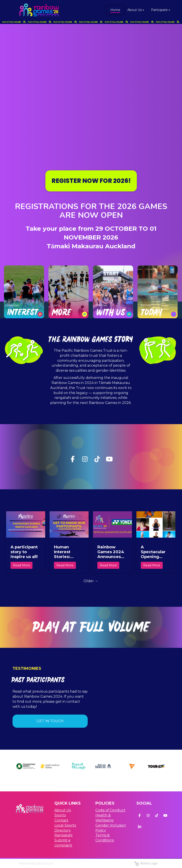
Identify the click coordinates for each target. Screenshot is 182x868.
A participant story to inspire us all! (24, 552)
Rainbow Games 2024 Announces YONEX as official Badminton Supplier (111, 552)
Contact (61, 820)
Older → (91, 581)
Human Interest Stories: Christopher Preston (66, 552)
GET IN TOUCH (50, 721)
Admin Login (146, 863)
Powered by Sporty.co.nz (36, 863)
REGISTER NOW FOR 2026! (91, 181)
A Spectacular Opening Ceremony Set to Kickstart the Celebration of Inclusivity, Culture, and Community (155, 552)
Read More (21, 565)
